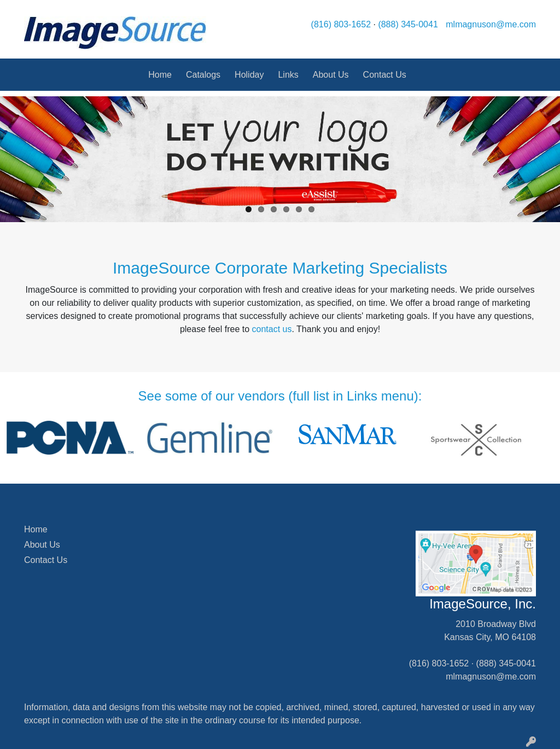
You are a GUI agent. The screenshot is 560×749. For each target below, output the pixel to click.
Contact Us (385, 75)
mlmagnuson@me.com (491, 24)
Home (160, 75)
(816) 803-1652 (341, 24)
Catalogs (203, 75)
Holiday (249, 75)
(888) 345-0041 (408, 24)
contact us (272, 329)
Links (288, 75)
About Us (331, 75)
